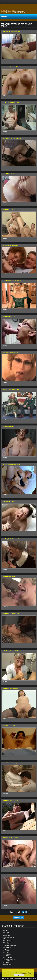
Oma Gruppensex (7, 954)
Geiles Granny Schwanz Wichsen (11, 651)
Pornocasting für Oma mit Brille (11, 67)
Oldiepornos (6, 949)
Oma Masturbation (7, 958)
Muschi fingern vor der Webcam (11, 103)
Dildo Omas (6, 939)
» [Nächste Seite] (26, 912)
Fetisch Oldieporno (8, 941)
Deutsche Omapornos (8, 937)
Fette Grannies (6, 942)
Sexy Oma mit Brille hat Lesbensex (12, 138)
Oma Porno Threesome (9, 959)
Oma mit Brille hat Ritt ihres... (10, 210)
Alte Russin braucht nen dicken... (11, 389)
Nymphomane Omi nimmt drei (10, 838)
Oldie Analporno (7, 947)
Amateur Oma (6, 934)
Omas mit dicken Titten (9, 961)
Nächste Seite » (19, 918)
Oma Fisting (6, 952)
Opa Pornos (6, 963)
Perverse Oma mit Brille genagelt (11, 464)
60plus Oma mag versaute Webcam (12, 281)
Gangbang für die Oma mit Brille (11, 539)
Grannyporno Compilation (9, 946)
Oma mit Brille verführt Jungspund (11, 763)
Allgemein (5, 930)
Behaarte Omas (7, 936)
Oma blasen (6, 951)
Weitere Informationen (26, 973)
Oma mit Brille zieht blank (9, 427)
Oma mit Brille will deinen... (10, 174)
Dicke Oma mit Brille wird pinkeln (11, 31)
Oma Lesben (6, 956)
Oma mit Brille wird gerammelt (10, 688)
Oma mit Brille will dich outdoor (11, 800)
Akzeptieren (19, 975)
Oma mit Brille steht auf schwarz (11, 614)
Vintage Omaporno (8, 964)
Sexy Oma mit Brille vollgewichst (11, 352)
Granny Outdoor (7, 944)
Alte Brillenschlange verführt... (10, 245)
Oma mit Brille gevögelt (9, 576)
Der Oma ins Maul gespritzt (10, 875)
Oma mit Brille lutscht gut (9, 316)
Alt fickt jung (6, 932)
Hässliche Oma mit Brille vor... (10, 726)
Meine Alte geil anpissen (9, 502)
